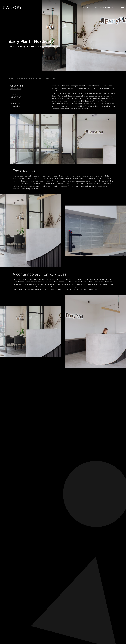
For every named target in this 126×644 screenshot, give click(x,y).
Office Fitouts (16, 97)
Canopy (12, 8)
